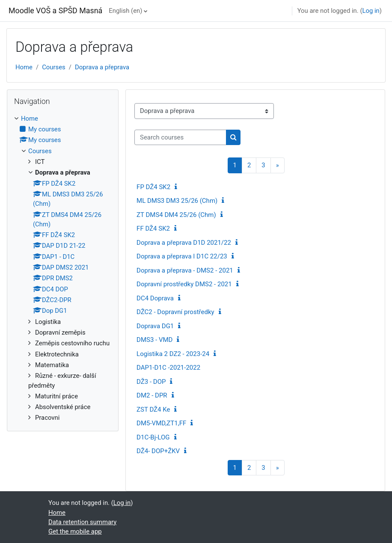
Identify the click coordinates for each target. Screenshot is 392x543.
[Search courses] (180, 137)
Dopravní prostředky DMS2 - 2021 (184, 284)
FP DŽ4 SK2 (153, 187)
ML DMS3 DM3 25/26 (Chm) (177, 201)
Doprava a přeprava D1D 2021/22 (184, 243)
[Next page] (278, 165)
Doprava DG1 (155, 326)
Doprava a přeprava (102, 67)
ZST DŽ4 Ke (153, 409)
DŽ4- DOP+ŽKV (158, 451)
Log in (371, 11)
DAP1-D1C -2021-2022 (168, 368)
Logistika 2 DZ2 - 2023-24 (173, 354)
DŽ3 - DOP (151, 382)
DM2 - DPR (152, 395)
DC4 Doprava (155, 298)
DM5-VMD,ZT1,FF (161, 423)
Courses (54, 67)
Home (24, 67)
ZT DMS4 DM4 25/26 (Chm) (176, 215)
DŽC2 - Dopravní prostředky (175, 312)
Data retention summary (82, 522)
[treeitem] (63, 268)
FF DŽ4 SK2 (153, 228)
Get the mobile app (75, 531)
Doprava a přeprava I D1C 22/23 (182, 256)
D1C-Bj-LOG (153, 437)
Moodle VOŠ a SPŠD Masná (55, 10)
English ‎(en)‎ (125, 11)
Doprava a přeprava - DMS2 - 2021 (185, 270)
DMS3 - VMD (154, 340)
